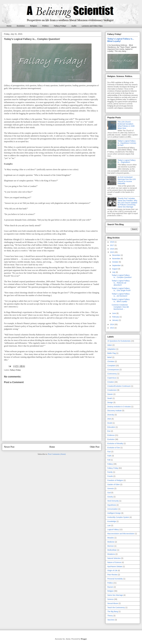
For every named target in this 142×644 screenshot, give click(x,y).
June (114, 313)
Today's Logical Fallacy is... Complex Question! (122, 276)
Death (110, 398)
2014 (112, 324)
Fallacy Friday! (60, 26)
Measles (111, 538)
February (116, 317)
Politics (45, 26)
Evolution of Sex (114, 448)
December (116, 255)
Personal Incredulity (115, 579)
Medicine (111, 542)
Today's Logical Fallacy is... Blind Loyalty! (121, 40)
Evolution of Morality (115, 443)
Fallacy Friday (15, 370)
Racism (110, 587)
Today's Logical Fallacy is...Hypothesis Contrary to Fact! (127, 143)
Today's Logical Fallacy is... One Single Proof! (121, 289)
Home (9, 26)
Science (110, 599)
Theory (110, 616)
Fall (109, 460)
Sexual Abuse (113, 603)
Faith (109, 456)
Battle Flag (112, 353)
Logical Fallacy (113, 529)
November (116, 259)
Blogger (84, 639)
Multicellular (112, 550)
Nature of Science (114, 562)
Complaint (111, 366)
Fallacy (110, 464)
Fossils (110, 476)
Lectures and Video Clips (92, 26)
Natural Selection (114, 558)
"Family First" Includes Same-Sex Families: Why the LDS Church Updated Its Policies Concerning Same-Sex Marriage (127, 203)
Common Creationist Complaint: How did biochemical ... (120, 307)
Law (109, 525)
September (117, 265)
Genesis (111, 488)
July (114, 272)
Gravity (110, 497)
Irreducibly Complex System (118, 517)
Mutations (111, 554)
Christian (111, 361)
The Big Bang (113, 611)
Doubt (110, 423)
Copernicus (112, 378)
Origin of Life (112, 570)
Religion (34, 26)
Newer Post (9, 447)
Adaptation (112, 349)
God (109, 493)
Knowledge (112, 521)
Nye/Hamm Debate (115, 566)
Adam (110, 345)
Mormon (111, 546)
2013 (112, 328)
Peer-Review (112, 575)
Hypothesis (112, 505)
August (115, 269)
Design (110, 402)
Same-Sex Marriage (115, 595)
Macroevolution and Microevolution (121, 534)
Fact (109, 452)
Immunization (113, 509)
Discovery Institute (114, 411)
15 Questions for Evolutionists (119, 341)
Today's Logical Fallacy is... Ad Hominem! (121, 295)
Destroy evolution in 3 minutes (119, 407)
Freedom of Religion (115, 480)
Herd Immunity (113, 501)
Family (110, 472)
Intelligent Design (114, 513)
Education (111, 427)
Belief (110, 357)
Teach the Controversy (116, 607)
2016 (112, 249)
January (115, 320)
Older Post (95, 447)
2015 (112, 252)
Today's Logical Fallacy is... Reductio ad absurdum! (121, 283)
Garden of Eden (114, 484)
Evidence (111, 435)
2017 (112, 245)
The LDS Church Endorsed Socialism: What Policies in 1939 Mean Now (126, 125)
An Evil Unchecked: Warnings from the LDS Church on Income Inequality (127, 180)
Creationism (112, 390)
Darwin (110, 394)
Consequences (113, 370)
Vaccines (111, 620)
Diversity (111, 415)
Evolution (21, 26)
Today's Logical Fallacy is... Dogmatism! (127, 161)
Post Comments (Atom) (57, 454)
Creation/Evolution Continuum (119, 386)
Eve (109, 431)
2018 (112, 242)
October (115, 262)
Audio (74, 26)
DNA (109, 419)
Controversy (112, 374)
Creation (111, 382)
